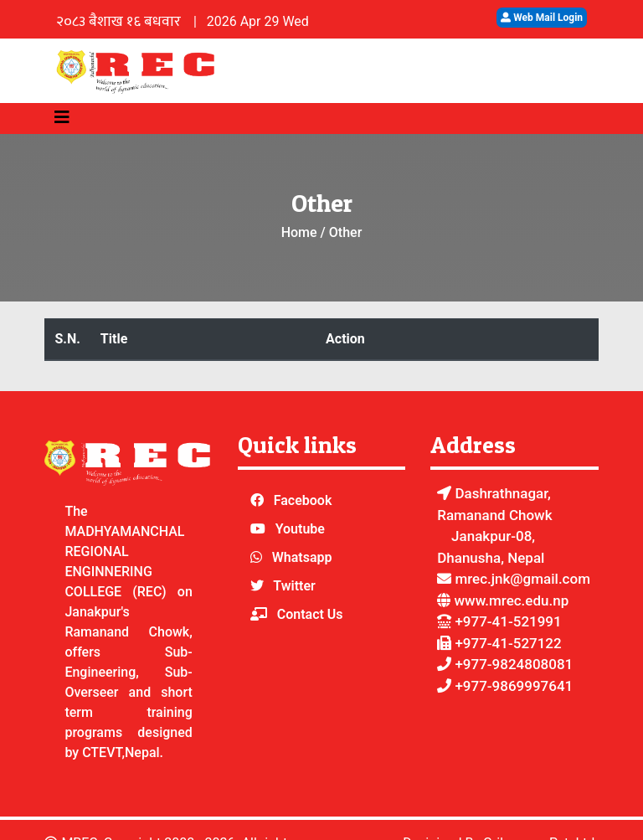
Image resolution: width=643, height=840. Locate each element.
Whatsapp (302, 557)
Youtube (300, 529)
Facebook (303, 500)
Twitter (294, 586)
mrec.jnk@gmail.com (514, 579)
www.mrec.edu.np (511, 600)
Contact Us (310, 614)
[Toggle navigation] (62, 117)
